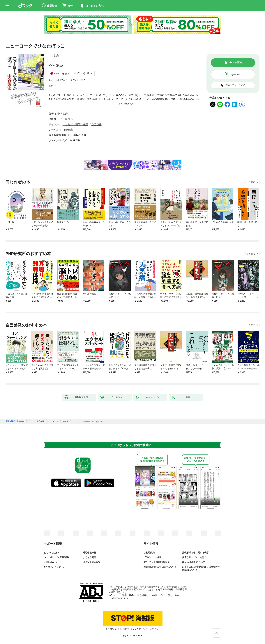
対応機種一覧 (89, 553)
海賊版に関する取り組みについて (160, 567)
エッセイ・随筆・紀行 (75, 124)
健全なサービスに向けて (194, 557)
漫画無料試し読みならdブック (18, 421)
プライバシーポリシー (155, 557)
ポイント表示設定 (92, 562)
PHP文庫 (68, 130)
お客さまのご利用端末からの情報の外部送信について (201, 568)
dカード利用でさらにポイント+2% (66, 80)
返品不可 (53, 86)
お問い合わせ (51, 562)
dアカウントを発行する (119, 629)
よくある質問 (89, 557)
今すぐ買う (236, 63)
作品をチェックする (235, 85)
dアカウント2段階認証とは (157, 562)
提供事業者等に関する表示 (195, 553)
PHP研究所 (67, 119)
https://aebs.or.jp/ (120, 598)
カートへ (236, 74)
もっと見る (250, 182)
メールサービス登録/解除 (57, 557)
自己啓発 (96, 124)
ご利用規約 (149, 553)
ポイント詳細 (82, 73)
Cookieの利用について (194, 562)
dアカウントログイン (55, 567)
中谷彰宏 (54, 56)
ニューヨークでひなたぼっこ (62, 421)
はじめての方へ (52, 553)
